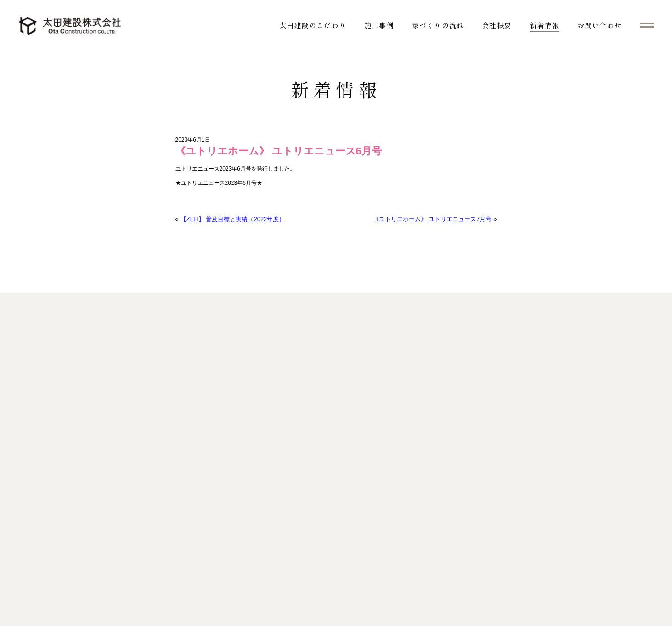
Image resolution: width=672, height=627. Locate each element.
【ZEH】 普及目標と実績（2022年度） (232, 219)
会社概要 (497, 25)
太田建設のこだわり (313, 25)
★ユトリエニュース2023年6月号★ (219, 183)
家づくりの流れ (438, 25)
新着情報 (545, 25)
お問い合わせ (600, 25)
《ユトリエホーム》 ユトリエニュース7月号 (433, 219)
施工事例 (379, 25)
